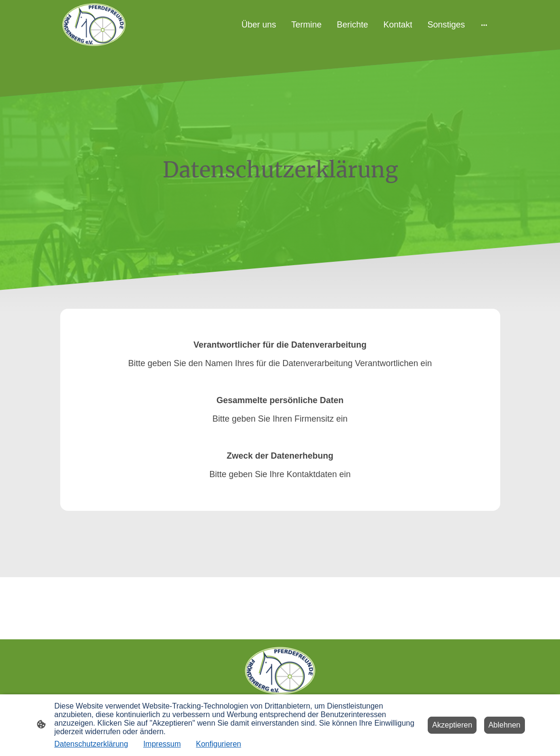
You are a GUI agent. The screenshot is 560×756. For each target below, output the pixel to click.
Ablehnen (505, 725)
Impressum (162, 744)
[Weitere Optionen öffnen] (484, 25)
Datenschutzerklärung (92, 744)
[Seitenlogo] (94, 25)
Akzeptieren (452, 725)
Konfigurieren (218, 744)
